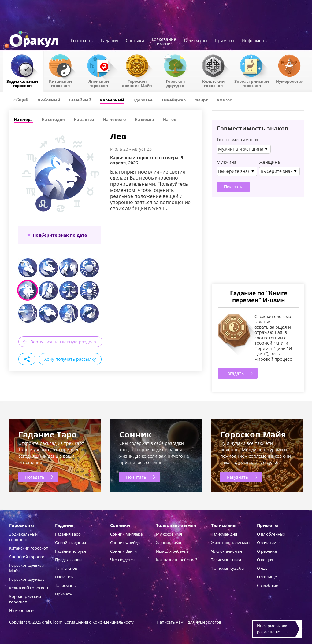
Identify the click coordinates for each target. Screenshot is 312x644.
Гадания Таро (68, 534)
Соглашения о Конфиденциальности (100, 622)
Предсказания (68, 560)
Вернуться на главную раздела (63, 342)
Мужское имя (169, 534)
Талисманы (195, 41)
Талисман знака (226, 560)
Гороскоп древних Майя (137, 83)
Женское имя (169, 543)
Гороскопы (82, 41)
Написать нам (170, 622)
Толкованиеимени (164, 42)
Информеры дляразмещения (273, 629)
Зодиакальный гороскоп (22, 83)
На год (170, 119)
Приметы (225, 41)
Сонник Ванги (123, 551)
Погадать (234, 373)
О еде (262, 568)
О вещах (265, 560)
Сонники (135, 41)
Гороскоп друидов (27, 579)
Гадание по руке (71, 551)
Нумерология (290, 81)
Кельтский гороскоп (213, 83)
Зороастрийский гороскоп (252, 83)
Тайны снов (66, 568)
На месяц (144, 119)
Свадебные (267, 585)
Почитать (136, 477)
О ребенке (267, 551)
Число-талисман (227, 551)
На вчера (23, 119)
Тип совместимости (237, 140)
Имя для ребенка (172, 551)
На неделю (114, 119)
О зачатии (267, 543)
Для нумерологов (204, 622)
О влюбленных (271, 534)
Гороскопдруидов (175, 83)
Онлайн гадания (71, 543)
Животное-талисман (230, 543)
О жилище (267, 577)
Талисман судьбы (228, 568)
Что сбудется (122, 560)
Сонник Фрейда (125, 543)
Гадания (110, 41)
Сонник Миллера (126, 534)
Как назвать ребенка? (177, 560)
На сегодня (53, 119)
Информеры (255, 41)
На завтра (84, 119)
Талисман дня (224, 534)
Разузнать (238, 477)
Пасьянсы (64, 577)
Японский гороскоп (99, 83)
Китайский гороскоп (60, 83)
